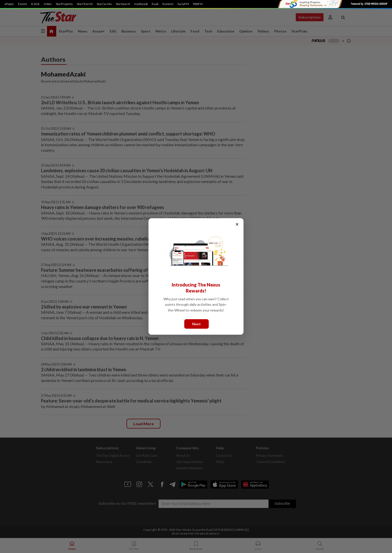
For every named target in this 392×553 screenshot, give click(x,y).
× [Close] (237, 224)
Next (196, 324)
